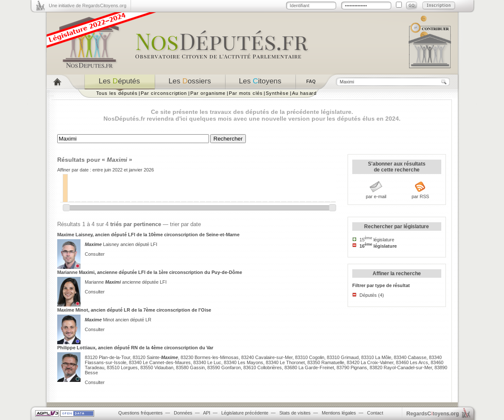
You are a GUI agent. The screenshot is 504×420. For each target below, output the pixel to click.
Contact (375, 413)
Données (183, 413)
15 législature (377, 240)
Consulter (95, 254)
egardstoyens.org (433, 413)
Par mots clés (246, 93)
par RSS (420, 196)
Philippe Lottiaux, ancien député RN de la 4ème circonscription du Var (135, 348)
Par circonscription (164, 93)
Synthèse (277, 93)
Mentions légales (339, 413)
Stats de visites (295, 413)
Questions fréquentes (141, 413)
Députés (368, 295)
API (207, 413)
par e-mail (376, 196)
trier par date (185, 224)
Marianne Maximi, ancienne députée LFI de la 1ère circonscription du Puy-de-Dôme (150, 272)
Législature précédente (245, 413)
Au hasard (304, 93)
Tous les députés (117, 93)
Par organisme (208, 93)
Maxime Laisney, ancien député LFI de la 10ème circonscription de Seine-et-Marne (148, 235)
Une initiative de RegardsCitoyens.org (88, 6)
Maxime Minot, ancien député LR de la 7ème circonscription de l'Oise (134, 310)
